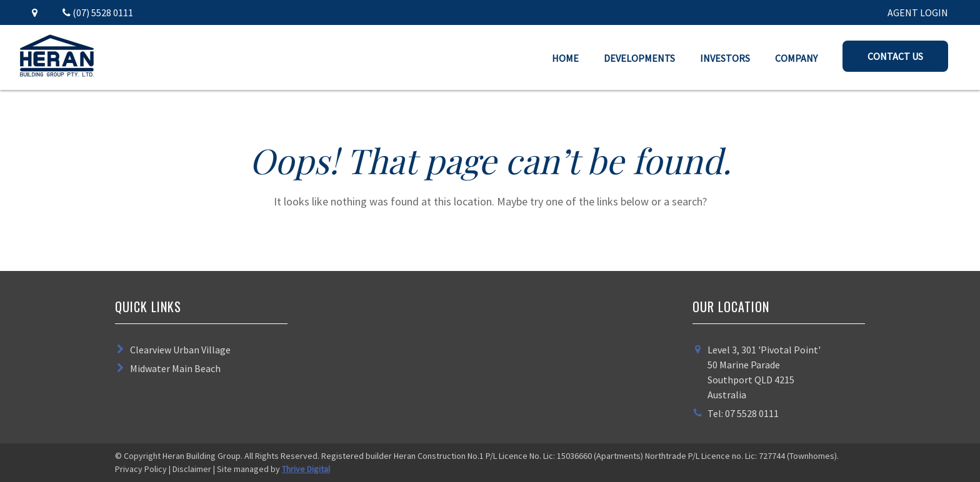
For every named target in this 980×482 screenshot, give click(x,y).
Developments (639, 58)
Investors (725, 58)
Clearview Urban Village (180, 350)
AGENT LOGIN (918, 12)
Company (796, 58)
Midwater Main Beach (175, 368)
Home (565, 58)
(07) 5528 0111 (98, 12)
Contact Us (895, 56)
